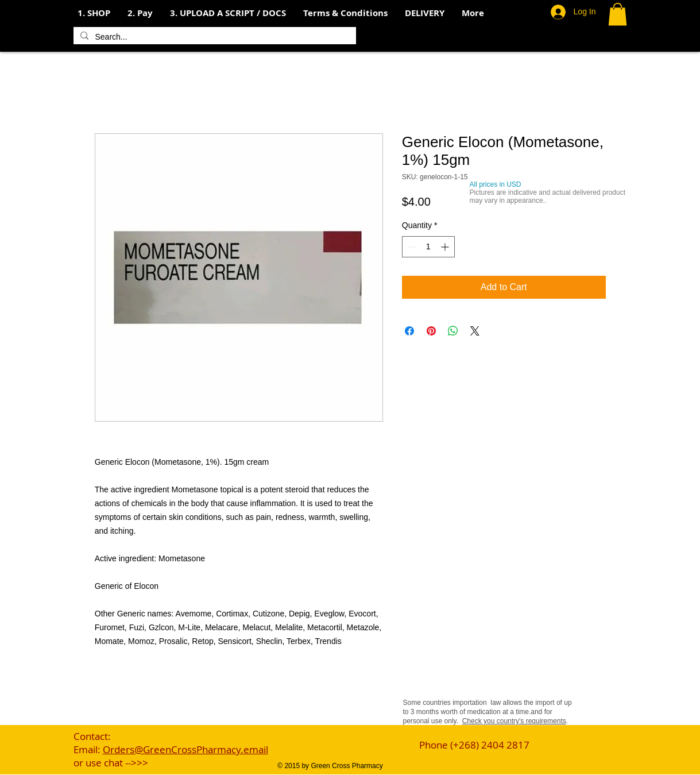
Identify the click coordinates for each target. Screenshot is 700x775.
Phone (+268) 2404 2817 (474, 745)
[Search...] (214, 37)
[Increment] (446, 247)
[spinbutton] (428, 247)
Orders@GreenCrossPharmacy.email (185, 749)
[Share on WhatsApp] (453, 331)
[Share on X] (475, 331)
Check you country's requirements (514, 721)
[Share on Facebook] (409, 331)
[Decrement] (411, 247)
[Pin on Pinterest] (431, 331)
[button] (140, 13)
